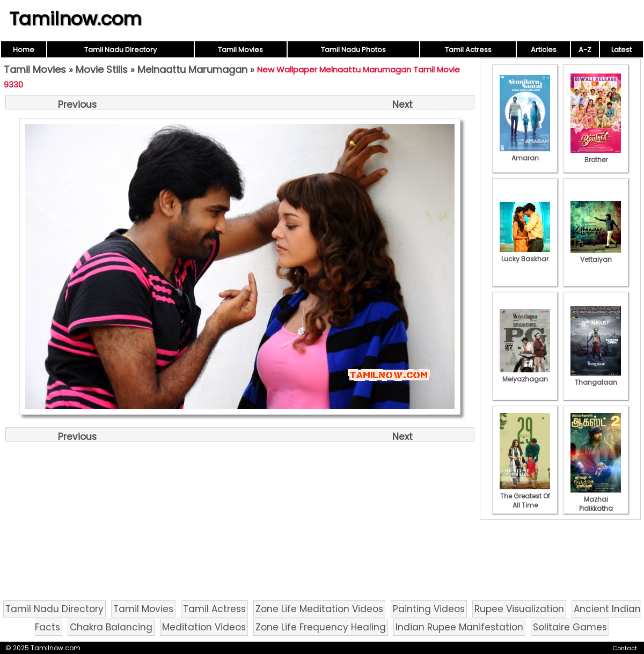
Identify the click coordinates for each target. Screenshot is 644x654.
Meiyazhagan (525, 374)
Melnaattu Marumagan (192, 69)
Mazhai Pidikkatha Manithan (596, 504)
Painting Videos (429, 609)
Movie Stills (102, 69)
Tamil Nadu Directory (120, 50)
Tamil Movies (240, 50)
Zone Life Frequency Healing (321, 627)
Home (24, 50)
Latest (621, 50)
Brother (596, 155)
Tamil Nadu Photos (353, 50)
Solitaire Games (570, 627)
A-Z (585, 50)
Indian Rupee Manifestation (459, 627)
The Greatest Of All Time (525, 496)
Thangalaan (596, 378)
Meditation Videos (204, 627)
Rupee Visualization (519, 609)
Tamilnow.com (75, 19)
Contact (625, 648)
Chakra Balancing (111, 627)
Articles (544, 50)
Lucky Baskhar (525, 254)
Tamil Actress (468, 50)
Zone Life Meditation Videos (319, 609)
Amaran (525, 153)
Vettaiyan (596, 255)
